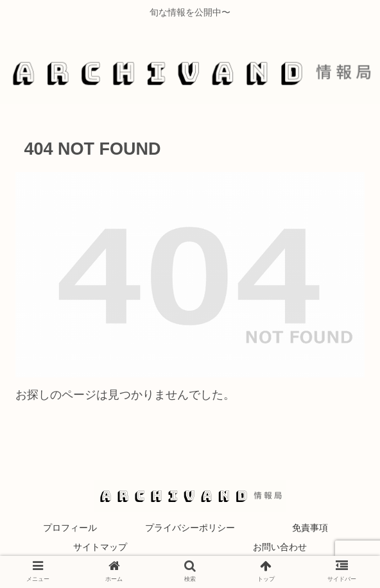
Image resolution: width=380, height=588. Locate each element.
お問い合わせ (280, 547)
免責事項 (310, 528)
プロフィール (70, 528)
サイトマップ (100, 547)
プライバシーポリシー (190, 528)
